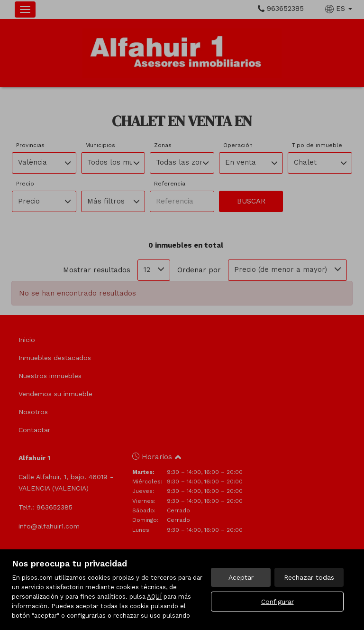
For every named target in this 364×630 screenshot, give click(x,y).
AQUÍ (154, 597)
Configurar (278, 602)
